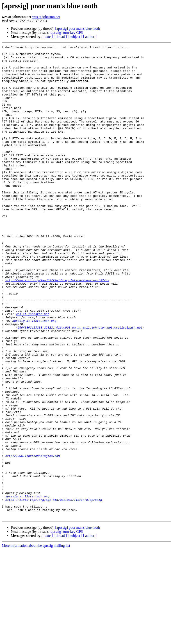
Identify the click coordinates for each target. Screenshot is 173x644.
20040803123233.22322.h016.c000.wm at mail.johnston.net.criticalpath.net (80, 384)
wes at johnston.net (46, 17)
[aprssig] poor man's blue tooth (77, 28)
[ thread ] (60, 37)
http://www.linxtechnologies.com (33, 538)
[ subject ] (75, 37)
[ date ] (48, 37)
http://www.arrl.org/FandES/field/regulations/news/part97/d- (57, 327)
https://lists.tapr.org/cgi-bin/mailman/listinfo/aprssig (54, 591)
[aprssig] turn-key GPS (66, 33)
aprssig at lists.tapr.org (34, 376)
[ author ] (90, 37)
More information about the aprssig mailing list (36, 640)
